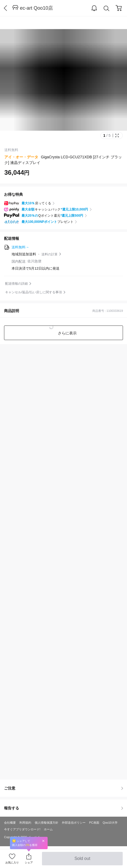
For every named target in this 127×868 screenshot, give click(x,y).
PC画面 (94, 823)
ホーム (48, 829)
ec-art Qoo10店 (36, 8)
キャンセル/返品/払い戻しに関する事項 (33, 292)
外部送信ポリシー (74, 823)
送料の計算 (50, 254)
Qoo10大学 (110, 823)
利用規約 (25, 823)
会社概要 (10, 823)
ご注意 (63, 788)
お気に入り (12, 862)
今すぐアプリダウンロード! (22, 829)
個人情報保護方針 (47, 823)
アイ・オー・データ (21, 157)
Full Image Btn (117, 135)
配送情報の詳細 (16, 284)
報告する (63, 808)
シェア (29, 862)
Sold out (82, 861)
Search (107, 8)
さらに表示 (67, 333)
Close (43, 841)
